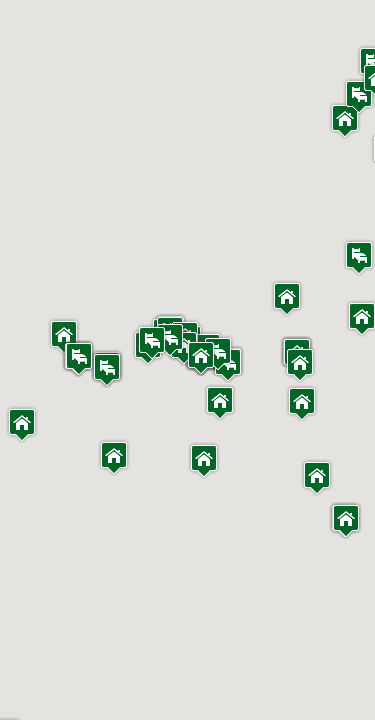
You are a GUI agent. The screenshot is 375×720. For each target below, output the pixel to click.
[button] (22, 424)
